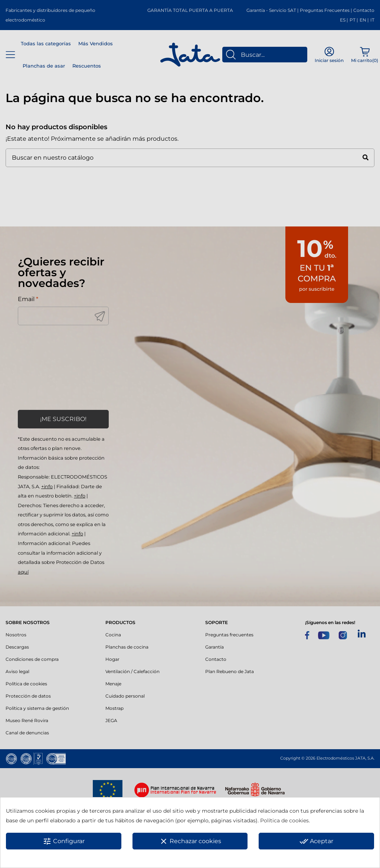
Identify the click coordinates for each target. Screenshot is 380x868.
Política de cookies (284, 820)
